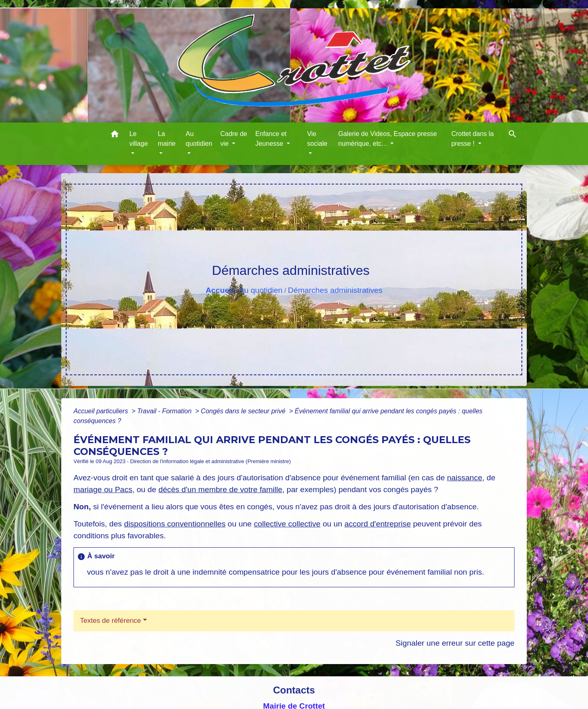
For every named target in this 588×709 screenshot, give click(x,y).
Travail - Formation (165, 411)
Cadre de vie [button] (234, 139)
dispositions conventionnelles (175, 524)
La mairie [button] (167, 139)
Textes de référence (110, 621)
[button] (115, 135)
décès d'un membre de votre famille (220, 489)
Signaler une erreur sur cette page (455, 643)
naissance (465, 478)
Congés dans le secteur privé (244, 411)
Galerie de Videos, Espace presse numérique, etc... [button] (388, 139)
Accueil (219, 290)
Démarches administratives (335, 290)
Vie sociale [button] (317, 139)
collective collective (287, 524)
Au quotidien (261, 290)
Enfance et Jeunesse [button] (271, 139)
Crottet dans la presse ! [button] (472, 139)
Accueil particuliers (102, 411)
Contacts (294, 690)
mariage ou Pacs (103, 489)
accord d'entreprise (378, 524)
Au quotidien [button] (199, 139)
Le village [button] (139, 139)
